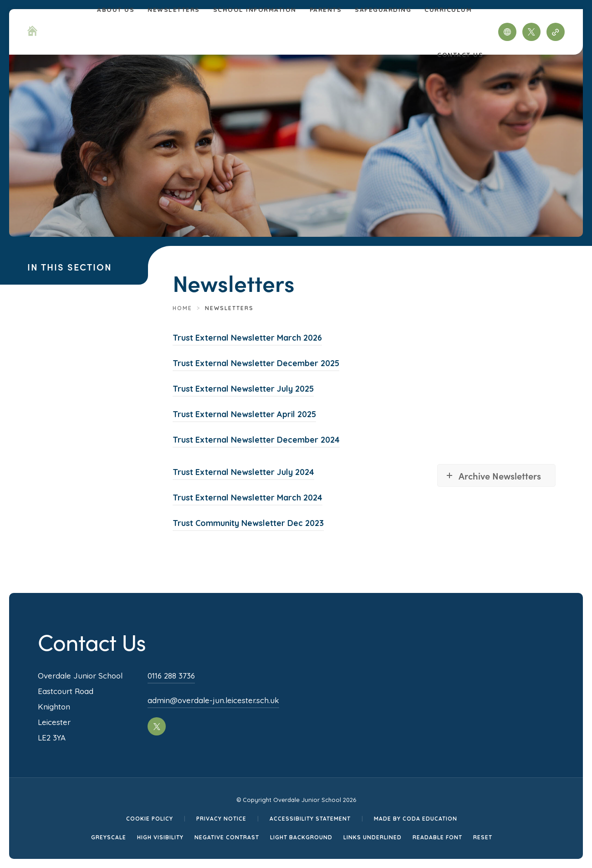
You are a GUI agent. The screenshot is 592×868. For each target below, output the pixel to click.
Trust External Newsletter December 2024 (256, 440)
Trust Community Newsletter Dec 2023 (248, 523)
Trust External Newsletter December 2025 (256, 363)
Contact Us (460, 54)
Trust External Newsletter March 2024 (248, 498)
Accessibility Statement (310, 819)
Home (182, 308)
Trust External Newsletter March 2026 (247, 338)
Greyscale (109, 837)
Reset (483, 837)
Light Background (301, 837)
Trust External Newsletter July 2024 (243, 472)
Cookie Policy (150, 819)
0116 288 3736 (171, 676)
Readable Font (437, 837)
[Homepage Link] (32, 33)
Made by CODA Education (416, 819)
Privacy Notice (221, 819)
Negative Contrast (227, 837)
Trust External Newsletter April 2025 (244, 414)
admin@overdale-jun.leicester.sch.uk (213, 700)
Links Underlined (373, 837)
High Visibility (160, 837)
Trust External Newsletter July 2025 (243, 389)
